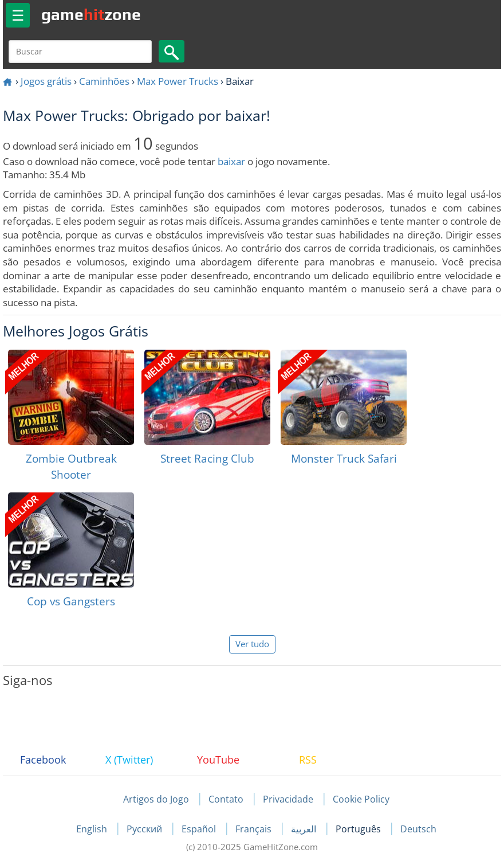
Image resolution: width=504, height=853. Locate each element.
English (93, 829)
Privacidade (288, 799)
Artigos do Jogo (156, 799)
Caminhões (104, 81)
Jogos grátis (46, 81)
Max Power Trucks (178, 81)
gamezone (91, 14)
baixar (231, 161)
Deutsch (418, 829)
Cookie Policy (361, 799)
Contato (226, 799)
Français (255, 829)
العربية (305, 829)
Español (200, 829)
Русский (145, 829)
